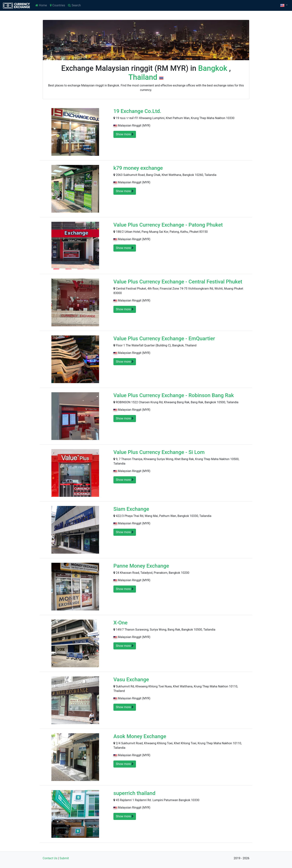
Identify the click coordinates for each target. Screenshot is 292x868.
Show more (125, 134)
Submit (64, 858)
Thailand (144, 77)
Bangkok (214, 68)
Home (41, 5)
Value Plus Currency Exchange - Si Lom (159, 452)
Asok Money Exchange (140, 736)
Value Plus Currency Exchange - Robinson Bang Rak (174, 395)
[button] (284, 5)
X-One (120, 623)
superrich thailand (134, 793)
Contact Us (50, 858)
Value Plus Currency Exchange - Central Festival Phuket (178, 282)
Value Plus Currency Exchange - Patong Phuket (168, 225)
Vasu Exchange (131, 680)
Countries (57, 5)
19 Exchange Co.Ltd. (137, 111)
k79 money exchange (138, 168)
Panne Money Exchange (141, 566)
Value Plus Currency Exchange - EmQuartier (164, 338)
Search (74, 5)
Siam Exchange (131, 509)
